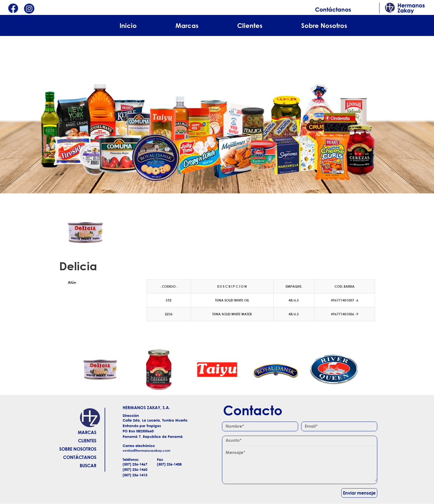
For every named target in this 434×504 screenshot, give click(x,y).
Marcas (187, 25)
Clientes (250, 25)
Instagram (29, 9)
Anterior (61, 370)
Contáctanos (333, 9)
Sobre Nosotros (324, 25)
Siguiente (371, 370)
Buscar (88, 466)
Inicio (128, 25)
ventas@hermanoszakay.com (146, 450)
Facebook (13, 9)
